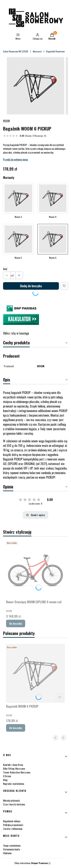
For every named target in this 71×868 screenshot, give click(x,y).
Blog (5, 780)
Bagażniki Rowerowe (55, 51)
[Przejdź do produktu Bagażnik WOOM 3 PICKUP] (18, 201)
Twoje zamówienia (12, 845)
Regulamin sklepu (12, 821)
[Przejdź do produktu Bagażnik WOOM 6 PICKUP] (53, 243)
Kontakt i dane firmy (13, 765)
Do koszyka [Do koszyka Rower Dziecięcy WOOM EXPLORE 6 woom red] (16, 623)
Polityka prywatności (13, 825)
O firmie (7, 776)
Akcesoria (37, 51)
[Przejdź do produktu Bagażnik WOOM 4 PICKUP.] (35, 673)
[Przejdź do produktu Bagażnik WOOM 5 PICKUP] (18, 243)
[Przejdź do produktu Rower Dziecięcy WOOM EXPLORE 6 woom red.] (35, 569)
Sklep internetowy (31, 863)
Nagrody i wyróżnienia (14, 784)
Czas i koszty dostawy (14, 804)
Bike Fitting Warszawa (14, 768)
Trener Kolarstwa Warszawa (17, 772)
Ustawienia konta (11, 849)
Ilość (5, 269)
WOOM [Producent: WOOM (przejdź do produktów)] (6, 121)
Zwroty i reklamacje (13, 829)
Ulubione (7, 853)
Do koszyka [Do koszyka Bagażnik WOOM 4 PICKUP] (16, 728)
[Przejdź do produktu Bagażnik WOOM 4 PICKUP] (53, 201)
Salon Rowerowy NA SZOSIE (16, 51)
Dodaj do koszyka (31, 286)
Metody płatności (11, 800)
